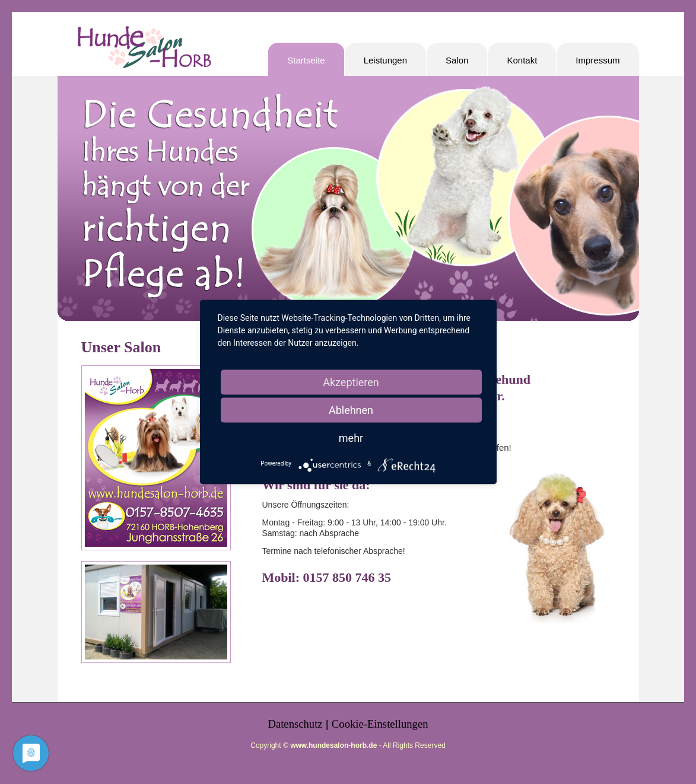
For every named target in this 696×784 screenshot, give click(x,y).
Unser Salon (121, 347)
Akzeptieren (351, 382)
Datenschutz (295, 724)
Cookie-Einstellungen (380, 724)
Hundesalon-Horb (144, 52)
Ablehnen (351, 410)
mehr (351, 438)
